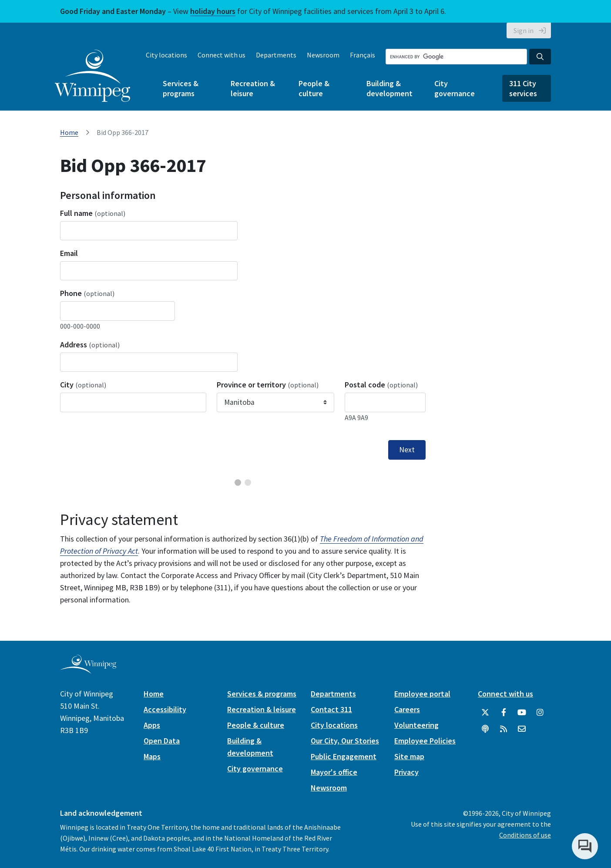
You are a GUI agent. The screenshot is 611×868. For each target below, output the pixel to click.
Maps (152, 756)
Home (69, 132)
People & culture (314, 88)
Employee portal (422, 694)
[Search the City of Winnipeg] (456, 57)
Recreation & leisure (253, 88)
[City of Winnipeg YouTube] (522, 713)
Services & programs (181, 88)
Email (69, 253)
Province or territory (268, 385)
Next (407, 450)
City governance (455, 88)
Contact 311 (331, 709)
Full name (93, 213)
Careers (407, 709)
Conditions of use (525, 835)
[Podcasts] (485, 729)
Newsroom (323, 55)
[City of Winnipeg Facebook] (504, 713)
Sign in (524, 30)
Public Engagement (344, 756)
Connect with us (222, 55)
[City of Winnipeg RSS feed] (504, 729)
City (83, 385)
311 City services (523, 88)
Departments (276, 55)
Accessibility (165, 709)
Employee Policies (425, 741)
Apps (152, 725)
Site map (409, 756)
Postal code (381, 385)
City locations (166, 55)
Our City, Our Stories (345, 741)
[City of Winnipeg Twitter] (485, 713)
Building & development (389, 88)
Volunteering (416, 725)
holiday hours (213, 11)
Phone (87, 293)
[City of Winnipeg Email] (522, 729)
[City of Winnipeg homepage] (88, 670)
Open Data (162, 741)
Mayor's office (334, 772)
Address (90, 345)
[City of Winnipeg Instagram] (540, 713)
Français (363, 55)
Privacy (406, 772)
